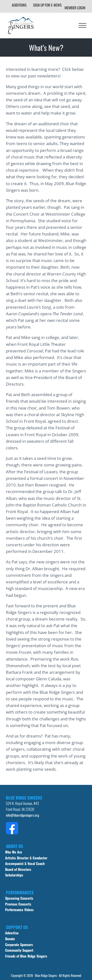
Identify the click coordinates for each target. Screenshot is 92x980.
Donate (10, 939)
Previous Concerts (18, 904)
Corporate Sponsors (19, 944)
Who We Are (14, 852)
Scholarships (14, 875)
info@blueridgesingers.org (22, 815)
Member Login (75, 8)
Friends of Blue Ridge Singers (26, 956)
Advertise (12, 933)
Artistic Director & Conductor (26, 858)
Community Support (19, 950)
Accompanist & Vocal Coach (25, 863)
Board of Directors (18, 869)
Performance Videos (19, 910)
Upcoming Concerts (19, 898)
